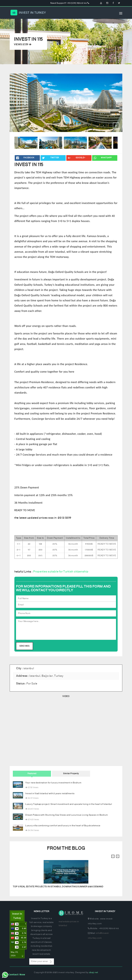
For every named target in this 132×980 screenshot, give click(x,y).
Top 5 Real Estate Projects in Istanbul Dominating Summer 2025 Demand (58, 887)
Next (116, 126)
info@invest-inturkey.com (99, 936)
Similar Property (71, 774)
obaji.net (94, 973)
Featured (32, 774)
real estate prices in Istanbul (69, 924)
